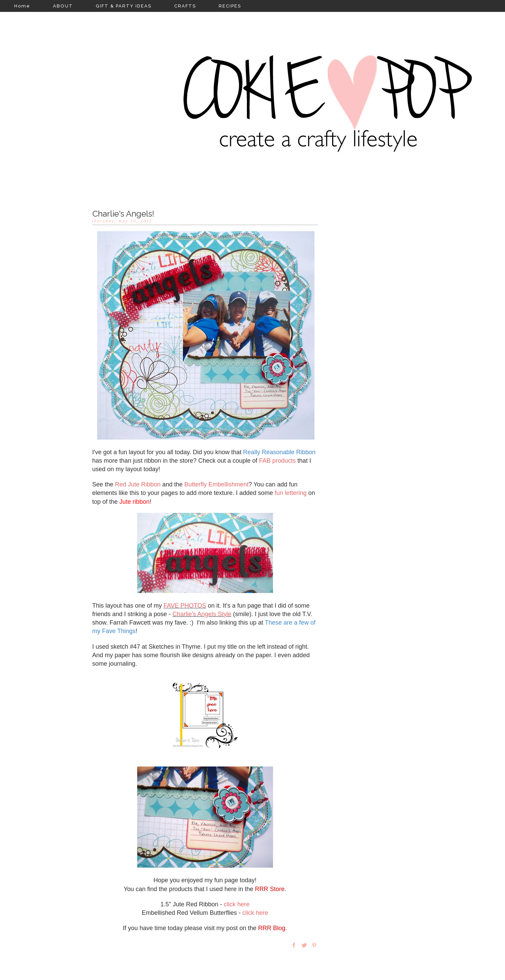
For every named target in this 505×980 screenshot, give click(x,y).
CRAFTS (185, 6)
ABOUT (63, 6)
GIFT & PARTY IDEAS (124, 6)
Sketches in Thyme (175, 647)
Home (22, 6)
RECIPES (230, 6)
